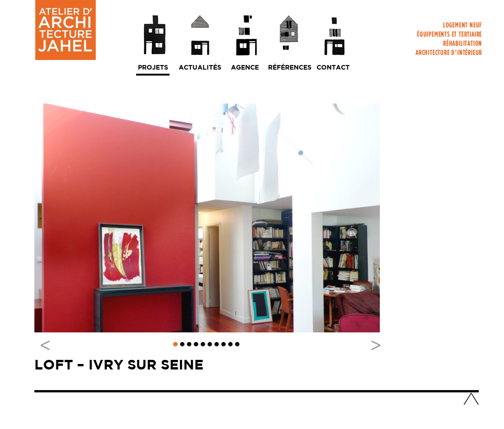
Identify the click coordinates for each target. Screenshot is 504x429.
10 (237, 344)
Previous (48, 345)
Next (371, 345)
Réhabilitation (463, 45)
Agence (245, 68)
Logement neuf (463, 27)
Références (290, 68)
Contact (333, 68)
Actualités (200, 68)
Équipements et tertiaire (449, 36)
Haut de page (471, 400)
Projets (153, 68)
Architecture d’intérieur (449, 54)
